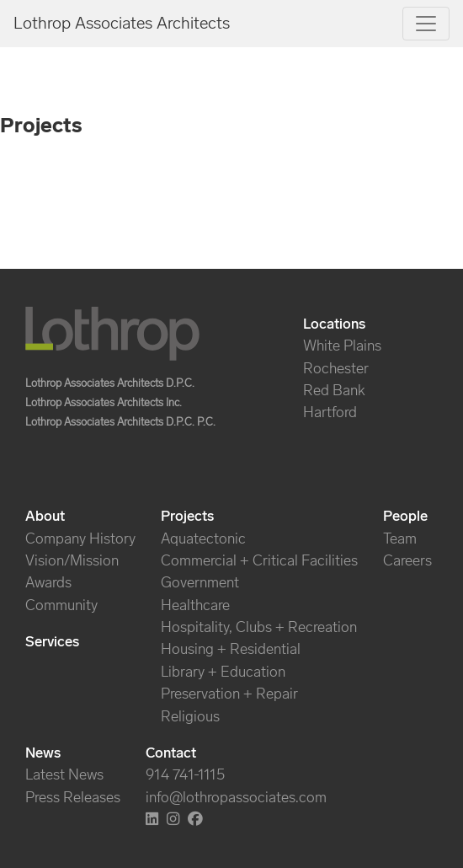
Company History (80, 538)
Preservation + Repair (229, 694)
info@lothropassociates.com (236, 797)
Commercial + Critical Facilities (259, 560)
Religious (190, 716)
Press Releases (73, 797)
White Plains (342, 346)
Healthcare (195, 605)
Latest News (64, 774)
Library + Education (223, 672)
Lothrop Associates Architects (122, 23)
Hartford (330, 412)
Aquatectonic (203, 538)
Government (200, 582)
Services (52, 641)
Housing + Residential (231, 649)
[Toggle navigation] (426, 24)
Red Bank (334, 390)
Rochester (336, 368)
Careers (407, 560)
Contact (171, 753)
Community (61, 605)
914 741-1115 (185, 774)
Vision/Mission (72, 560)
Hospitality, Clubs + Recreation (259, 627)
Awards (48, 582)
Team (400, 538)
